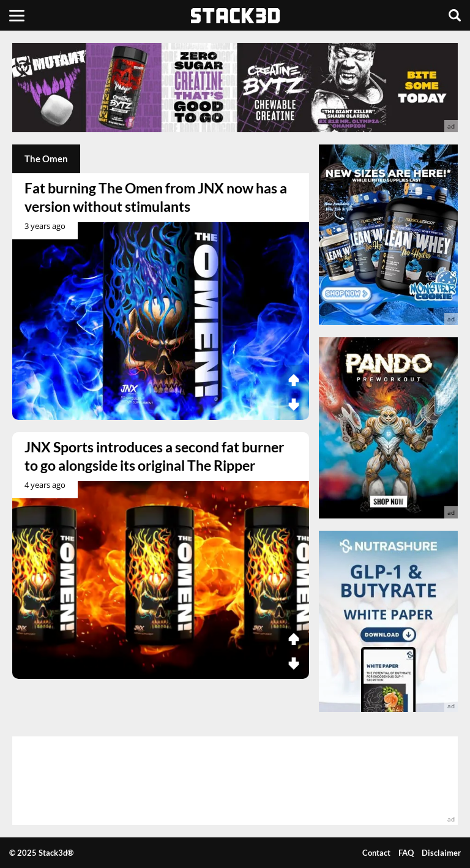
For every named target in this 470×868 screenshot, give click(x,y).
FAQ (406, 853)
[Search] (455, 15)
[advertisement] (235, 88)
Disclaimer (441, 853)
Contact (376, 853)
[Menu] (17, 15)
